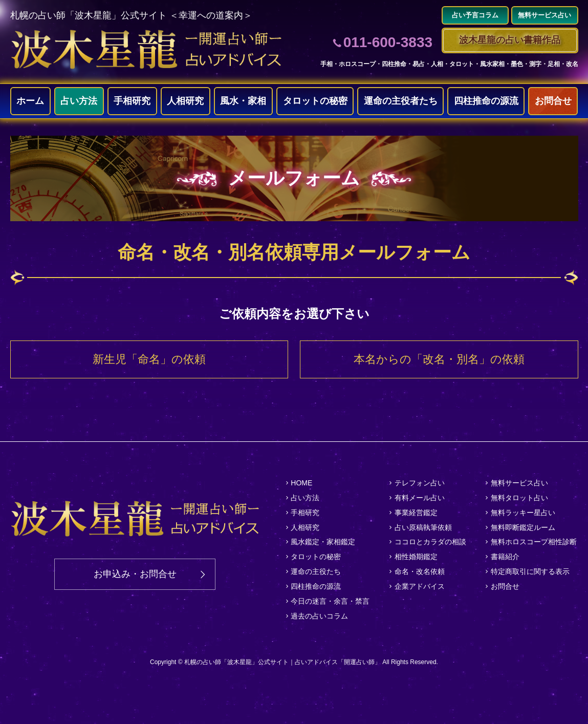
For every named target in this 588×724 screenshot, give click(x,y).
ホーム (30, 101)
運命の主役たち (316, 571)
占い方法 (79, 101)
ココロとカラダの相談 (430, 542)
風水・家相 (243, 101)
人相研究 (185, 101)
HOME (301, 483)
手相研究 (132, 101)
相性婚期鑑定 (416, 557)
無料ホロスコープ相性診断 (534, 542)
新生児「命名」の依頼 (149, 359)
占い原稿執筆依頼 (423, 527)
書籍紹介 (505, 557)
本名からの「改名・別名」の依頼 (439, 359)
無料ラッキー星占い (523, 513)
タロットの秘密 (315, 101)
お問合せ (553, 101)
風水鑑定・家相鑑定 (323, 542)
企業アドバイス (420, 586)
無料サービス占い (519, 483)
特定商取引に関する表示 (530, 571)
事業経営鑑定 (416, 513)
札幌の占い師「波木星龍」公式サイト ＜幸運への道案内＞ (131, 15)
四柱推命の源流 (486, 101)
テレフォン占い (420, 483)
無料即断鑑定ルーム (523, 527)
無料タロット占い (519, 498)
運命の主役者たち (401, 101)
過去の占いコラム (319, 616)
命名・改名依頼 (420, 571)
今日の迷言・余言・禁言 (330, 601)
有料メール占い (420, 498)
